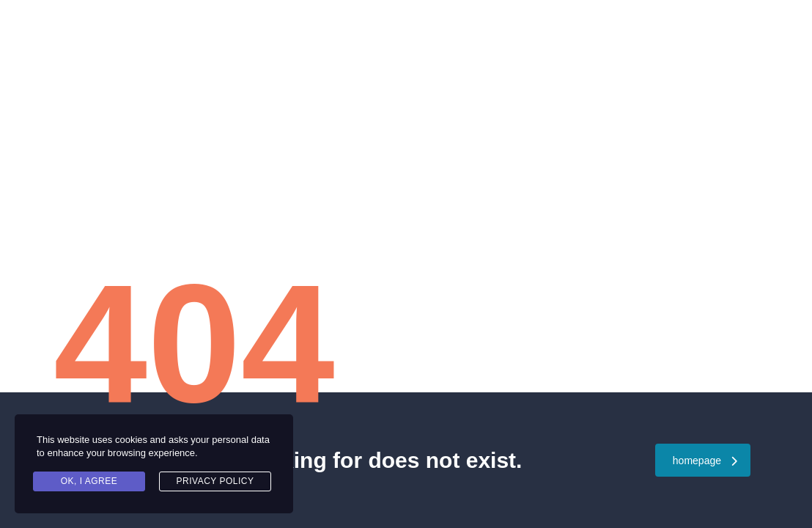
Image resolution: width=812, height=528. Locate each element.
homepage (705, 461)
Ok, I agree (89, 481)
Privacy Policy (215, 481)
